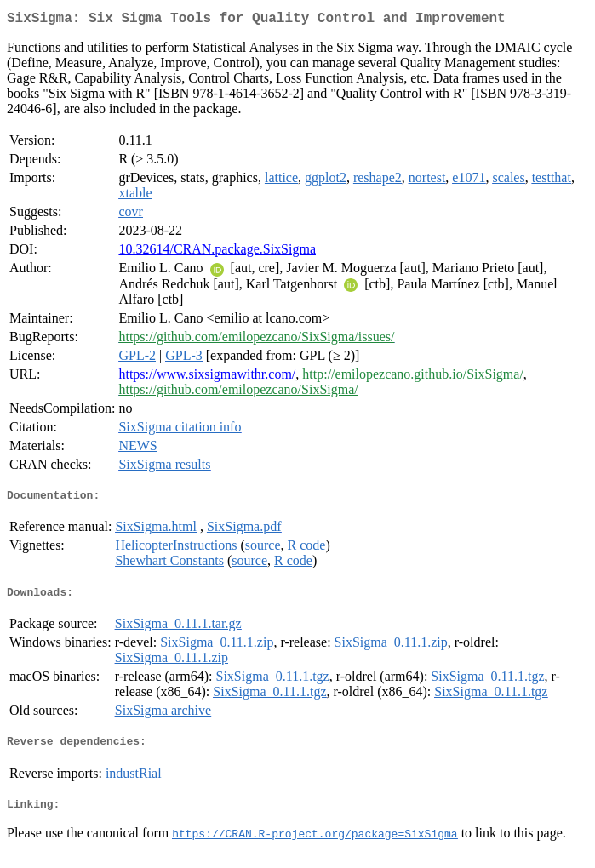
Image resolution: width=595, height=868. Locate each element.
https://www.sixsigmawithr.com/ (207, 377)
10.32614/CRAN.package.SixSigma (217, 252)
